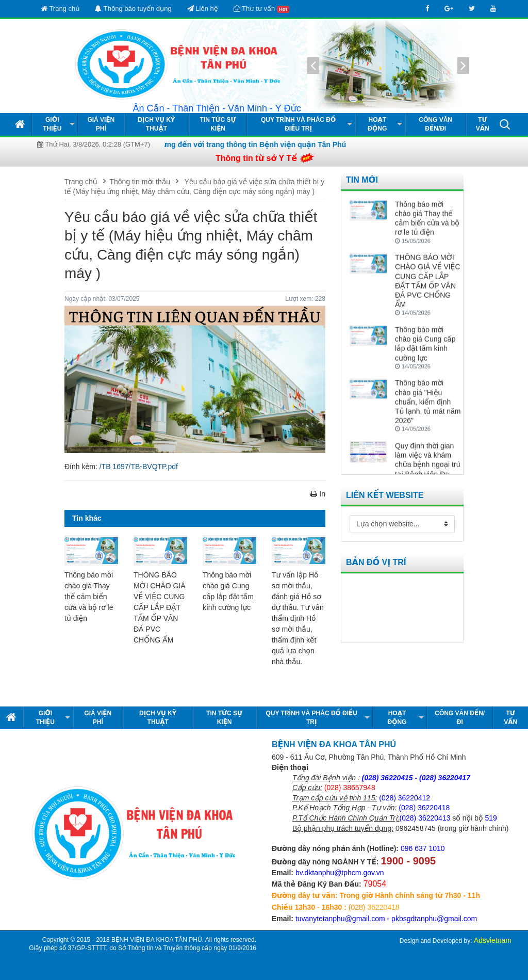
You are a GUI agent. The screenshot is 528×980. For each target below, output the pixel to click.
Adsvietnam (493, 940)
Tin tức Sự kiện (218, 124)
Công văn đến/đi (435, 124)
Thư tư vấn (261, 9)
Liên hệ (203, 9)
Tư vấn (483, 124)
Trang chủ (60, 9)
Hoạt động (377, 124)
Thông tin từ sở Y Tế (256, 158)
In (318, 494)
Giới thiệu (52, 124)
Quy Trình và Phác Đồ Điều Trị (298, 124)
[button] (505, 124)
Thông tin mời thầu (140, 182)
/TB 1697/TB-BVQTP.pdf (139, 467)
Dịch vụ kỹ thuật (156, 124)
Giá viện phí (101, 124)
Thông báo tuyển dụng (133, 9)
